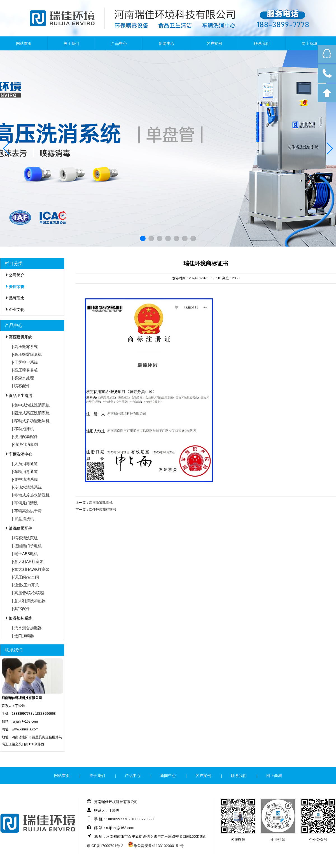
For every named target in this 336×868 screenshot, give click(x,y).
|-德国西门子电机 (27, 546)
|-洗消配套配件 (25, 437)
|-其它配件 (21, 609)
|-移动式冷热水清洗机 (31, 495)
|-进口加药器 (23, 636)
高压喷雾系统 (18, 337)
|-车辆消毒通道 (25, 472)
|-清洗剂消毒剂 (25, 444)
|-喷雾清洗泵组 (25, 538)
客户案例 (214, 43)
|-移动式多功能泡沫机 (31, 421)
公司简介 (14, 275)
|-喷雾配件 (21, 386)
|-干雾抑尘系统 (25, 362)
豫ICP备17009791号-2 (105, 846)
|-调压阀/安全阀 (25, 577)
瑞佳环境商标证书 (102, 510)
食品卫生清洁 (18, 396)
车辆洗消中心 (18, 454)
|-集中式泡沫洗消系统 (31, 405)
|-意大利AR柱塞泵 (28, 561)
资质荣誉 (14, 287)
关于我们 (71, 43)
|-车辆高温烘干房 (27, 511)
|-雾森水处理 (23, 378)
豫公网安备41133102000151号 (156, 846)
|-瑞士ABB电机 (25, 554)
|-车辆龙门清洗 (25, 503)
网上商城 (309, 43)
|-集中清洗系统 (25, 479)
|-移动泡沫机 (23, 429)
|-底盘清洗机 (23, 519)
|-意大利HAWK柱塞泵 (31, 569)
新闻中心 (167, 43)
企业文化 (14, 310)
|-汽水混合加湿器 (27, 628)
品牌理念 (14, 298)
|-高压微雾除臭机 (27, 354)
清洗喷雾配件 (18, 528)
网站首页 (24, 43)
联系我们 (262, 43)
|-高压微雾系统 (25, 347)
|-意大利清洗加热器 (29, 601)
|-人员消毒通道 (25, 464)
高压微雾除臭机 (101, 503)
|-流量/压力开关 (25, 585)
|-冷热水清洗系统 (27, 487)
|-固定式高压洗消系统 (31, 413)
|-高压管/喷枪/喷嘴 (28, 593)
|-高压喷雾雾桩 (25, 370)
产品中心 (119, 43)
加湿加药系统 (18, 618)
